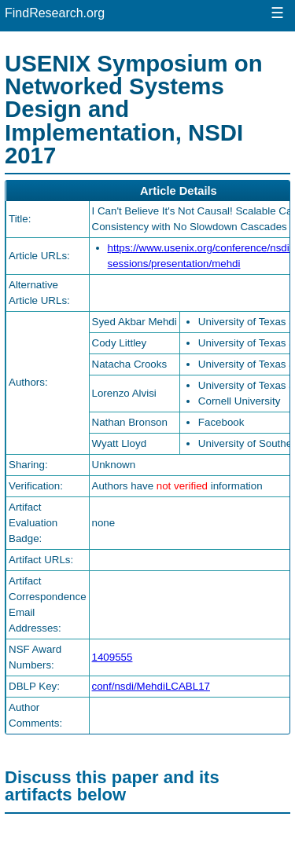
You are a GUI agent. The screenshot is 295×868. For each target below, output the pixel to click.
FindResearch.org (55, 13)
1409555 (112, 657)
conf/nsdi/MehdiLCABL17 (151, 686)
